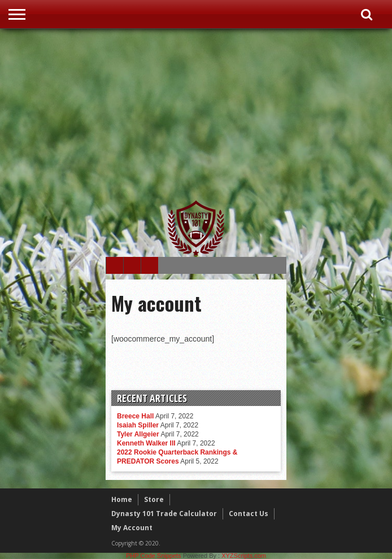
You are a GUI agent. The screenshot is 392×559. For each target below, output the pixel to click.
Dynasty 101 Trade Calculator (164, 514)
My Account (132, 528)
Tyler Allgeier (138, 434)
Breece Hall (135, 416)
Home (122, 499)
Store (154, 499)
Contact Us (249, 514)
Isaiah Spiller (138, 425)
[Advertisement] (249, 114)
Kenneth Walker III (146, 443)
